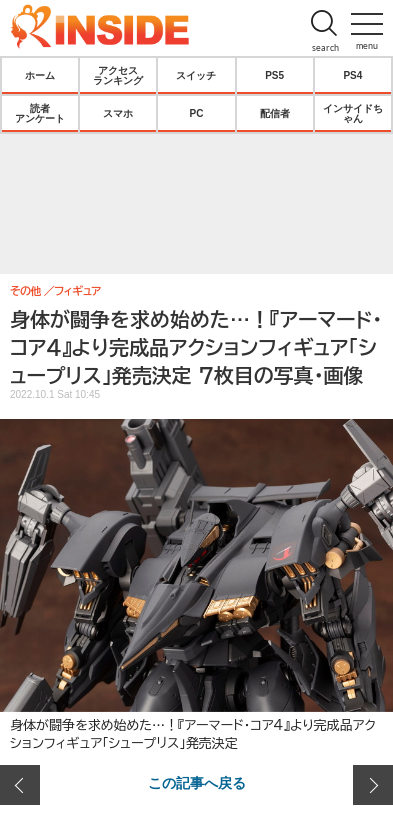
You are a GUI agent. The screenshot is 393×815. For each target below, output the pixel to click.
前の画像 (20, 785)
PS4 (352, 75)
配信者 (275, 113)
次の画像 (373, 785)
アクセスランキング (118, 75)
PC (197, 113)
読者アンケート (40, 113)
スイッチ (196, 75)
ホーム (40, 75)
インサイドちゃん (353, 113)
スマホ (118, 113)
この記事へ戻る (197, 782)
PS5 (274, 75)
